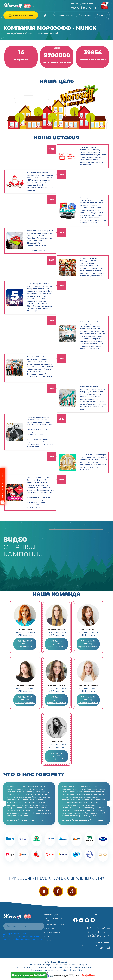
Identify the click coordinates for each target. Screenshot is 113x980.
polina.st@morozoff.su (56, 759)
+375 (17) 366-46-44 (83, 4)
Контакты (101, 15)
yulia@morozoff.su (25, 647)
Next (110, 803)
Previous (3, 803)
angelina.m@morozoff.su (88, 647)
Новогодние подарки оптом (53, 919)
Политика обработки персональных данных (22, 937)
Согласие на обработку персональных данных (23, 939)
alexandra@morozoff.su (88, 703)
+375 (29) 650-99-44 (84, 8)
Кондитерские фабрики (54, 924)
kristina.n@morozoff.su (56, 703)
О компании (85, 15)
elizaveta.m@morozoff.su (25, 703)
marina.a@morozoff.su (57, 647)
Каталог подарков (52, 915)
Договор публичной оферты (15, 934)
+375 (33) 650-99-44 (98, 936)
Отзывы (47, 936)
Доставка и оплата (63, 15)
